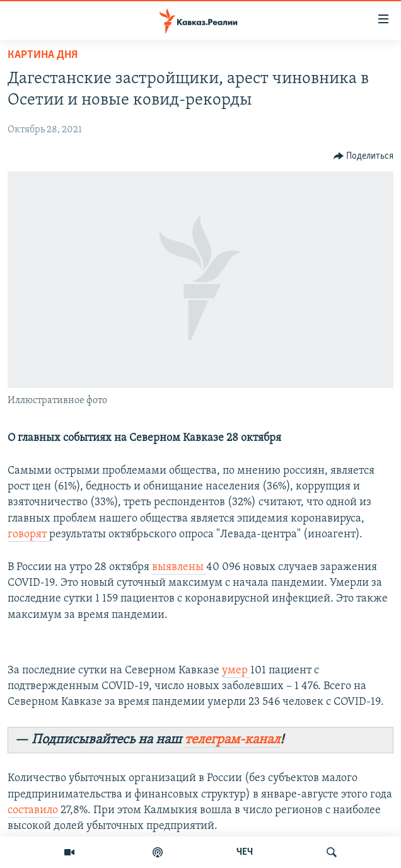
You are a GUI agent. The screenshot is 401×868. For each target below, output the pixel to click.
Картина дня (43, 55)
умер (236, 671)
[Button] (364, 156)
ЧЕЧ (245, 852)
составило (34, 810)
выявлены (179, 567)
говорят (28, 534)
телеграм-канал (232, 740)
